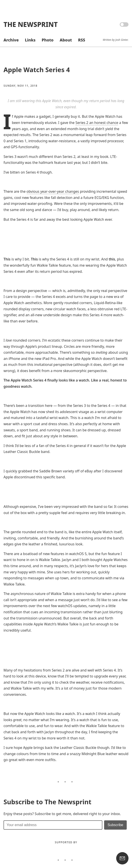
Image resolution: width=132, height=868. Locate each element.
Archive (11, 40)
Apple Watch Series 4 (37, 70)
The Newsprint (31, 24)
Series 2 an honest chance (97, 123)
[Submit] (115, 825)
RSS (81, 40)
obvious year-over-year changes (53, 191)
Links (30, 40)
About (66, 40)
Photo (48, 40)
